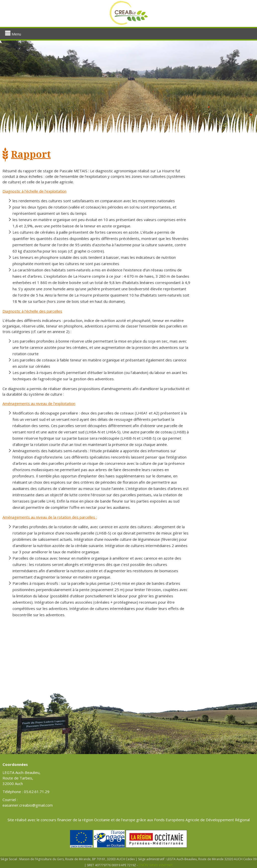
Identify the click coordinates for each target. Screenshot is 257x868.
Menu (13, 34)
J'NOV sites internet (156, 865)
